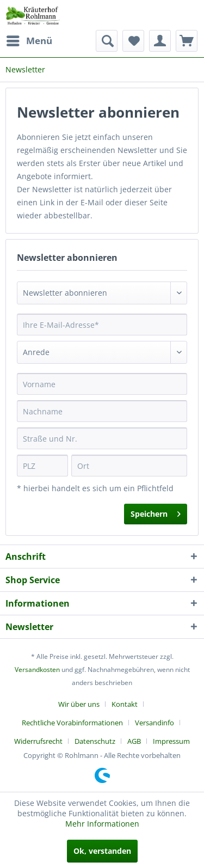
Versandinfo (154, 723)
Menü (29, 39)
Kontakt (125, 704)
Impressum (171, 741)
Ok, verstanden (102, 851)
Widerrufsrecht (38, 741)
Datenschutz (95, 741)
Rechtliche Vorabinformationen (72, 723)
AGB (134, 741)
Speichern (156, 512)
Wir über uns (79, 704)
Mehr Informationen (102, 824)
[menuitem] (29, 41)
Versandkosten (37, 670)
